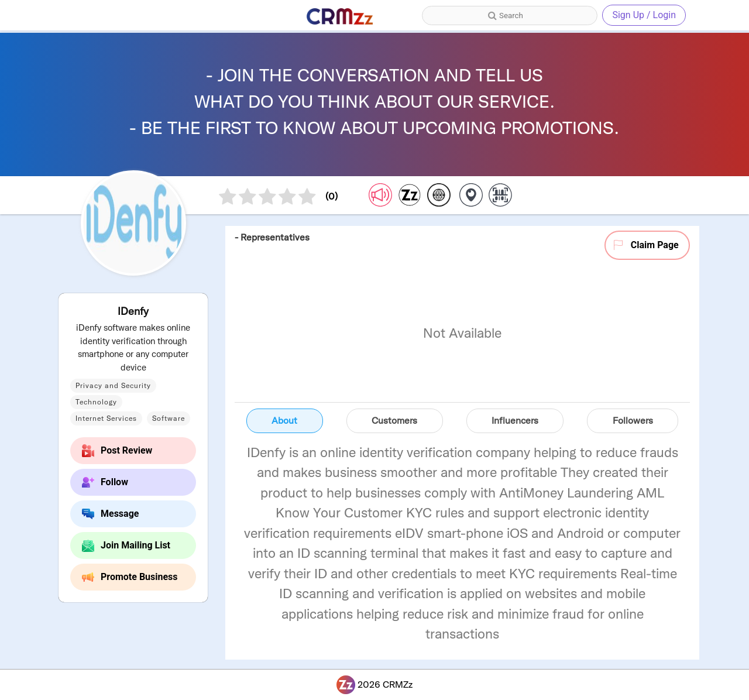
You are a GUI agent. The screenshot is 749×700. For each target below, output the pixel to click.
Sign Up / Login (644, 15)
